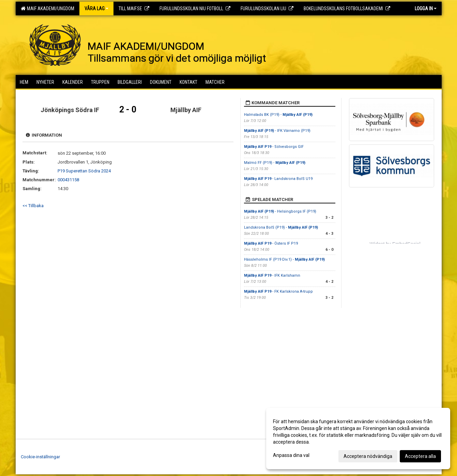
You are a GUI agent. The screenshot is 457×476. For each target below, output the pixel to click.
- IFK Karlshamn (272, 275)
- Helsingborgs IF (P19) (280, 211)
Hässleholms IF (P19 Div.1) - (284, 259)
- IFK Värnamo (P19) (277, 131)
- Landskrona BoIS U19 (278, 179)
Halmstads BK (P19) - (278, 115)
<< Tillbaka (33, 206)
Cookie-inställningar (40, 457)
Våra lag (96, 9)
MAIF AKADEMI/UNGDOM (48, 9)
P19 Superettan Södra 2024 (84, 171)
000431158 (68, 180)
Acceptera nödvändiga (368, 456)
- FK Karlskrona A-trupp (278, 291)
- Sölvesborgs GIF (274, 147)
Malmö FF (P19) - (275, 163)
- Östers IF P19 (271, 243)
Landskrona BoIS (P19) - (281, 227)
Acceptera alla (420, 456)
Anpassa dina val (291, 455)
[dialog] (358, 439)
